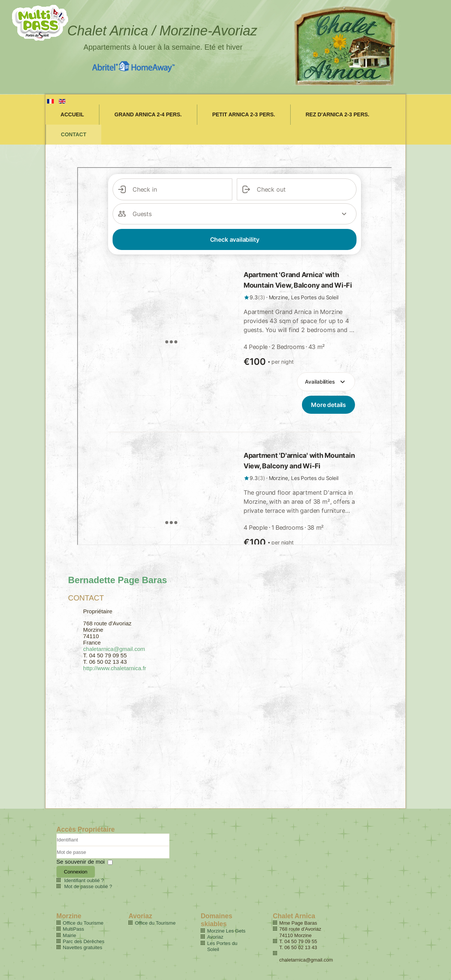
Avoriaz (215, 937)
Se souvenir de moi (81, 862)
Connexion (76, 872)
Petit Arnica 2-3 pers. (244, 114)
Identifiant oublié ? (84, 880)
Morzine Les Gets (226, 931)
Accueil (72, 114)
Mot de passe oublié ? (88, 886)
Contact (74, 134)
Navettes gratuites (83, 947)
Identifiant (57, 846)
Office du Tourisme (83, 923)
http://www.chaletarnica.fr (115, 668)
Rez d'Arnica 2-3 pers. (337, 114)
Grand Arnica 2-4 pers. (148, 114)
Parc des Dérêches (84, 941)
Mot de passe (57, 859)
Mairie (69, 935)
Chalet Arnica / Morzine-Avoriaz (162, 31)
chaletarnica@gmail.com (114, 649)
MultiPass (73, 929)
